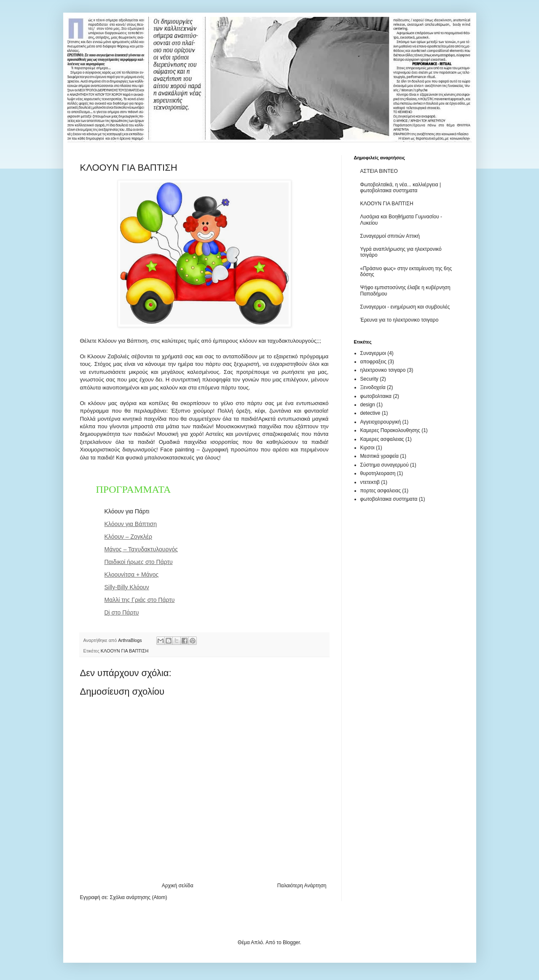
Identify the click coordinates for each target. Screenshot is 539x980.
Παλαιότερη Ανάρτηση (302, 886)
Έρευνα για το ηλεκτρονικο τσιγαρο (400, 320)
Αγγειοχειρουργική (381, 422)
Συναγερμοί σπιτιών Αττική (390, 236)
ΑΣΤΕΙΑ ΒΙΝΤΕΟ (379, 171)
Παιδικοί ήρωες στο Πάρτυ (139, 562)
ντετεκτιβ (370, 482)
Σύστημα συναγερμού (385, 465)
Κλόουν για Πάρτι (127, 511)
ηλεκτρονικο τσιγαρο (383, 370)
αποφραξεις (373, 362)
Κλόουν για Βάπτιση (131, 524)
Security (369, 379)
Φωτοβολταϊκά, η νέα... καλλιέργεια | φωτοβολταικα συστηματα (401, 188)
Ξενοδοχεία (373, 387)
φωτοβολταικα (376, 396)
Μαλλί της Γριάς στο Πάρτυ (140, 600)
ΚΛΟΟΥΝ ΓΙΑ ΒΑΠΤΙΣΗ (125, 651)
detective (370, 413)
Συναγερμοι (373, 353)
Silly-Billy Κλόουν (127, 587)
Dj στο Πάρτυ (122, 612)
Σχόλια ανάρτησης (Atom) (138, 897)
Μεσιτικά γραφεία (379, 456)
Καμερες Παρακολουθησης (390, 430)
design (368, 405)
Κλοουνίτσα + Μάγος (132, 575)
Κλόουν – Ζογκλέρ (128, 537)
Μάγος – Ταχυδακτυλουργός (141, 549)
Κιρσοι (367, 448)
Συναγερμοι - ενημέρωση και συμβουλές (405, 307)
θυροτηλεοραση (378, 473)
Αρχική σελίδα (178, 886)
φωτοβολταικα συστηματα (389, 499)
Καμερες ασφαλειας (382, 439)
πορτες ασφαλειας (381, 491)
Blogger (291, 942)
